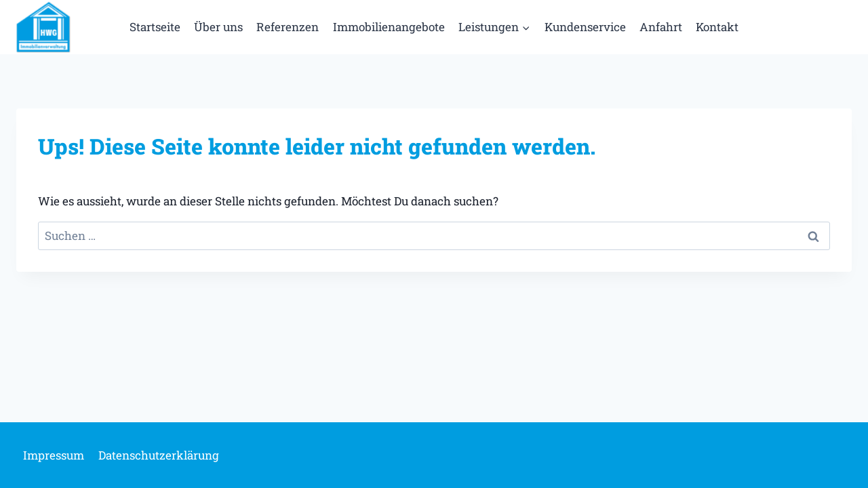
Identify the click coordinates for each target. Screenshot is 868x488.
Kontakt (717, 27)
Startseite (155, 27)
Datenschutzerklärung (159, 455)
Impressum (54, 455)
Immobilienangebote (389, 27)
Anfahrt (661, 27)
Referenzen (288, 27)
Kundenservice (585, 27)
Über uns (218, 27)
